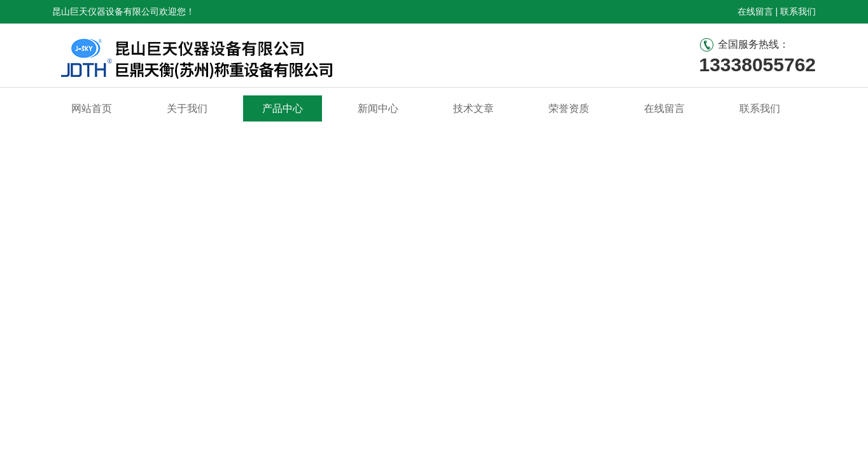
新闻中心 (378, 108)
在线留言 (755, 11)
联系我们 (798, 11)
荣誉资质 (569, 108)
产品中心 (283, 108)
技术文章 (473, 108)
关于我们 (187, 108)
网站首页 (92, 108)
